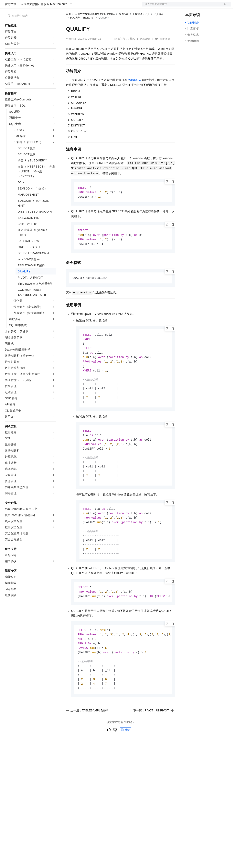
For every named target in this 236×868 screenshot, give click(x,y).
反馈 (125, 756)
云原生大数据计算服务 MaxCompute (44, 17)
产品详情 (145, 52)
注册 (209, 7)
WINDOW (135, 93)
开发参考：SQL (141, 27)
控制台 (200, 7)
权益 (78, 7)
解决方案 (66, 7)
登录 (224, 7)
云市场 (99, 7)
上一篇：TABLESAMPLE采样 (87, 736)
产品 (53, 7)
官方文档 (11, 17)
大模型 (42, 7)
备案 (190, 7)
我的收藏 (165, 52)
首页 (68, 27)
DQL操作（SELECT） (82, 31)
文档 (181, 7)
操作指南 (124, 27)
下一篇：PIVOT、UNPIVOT (153, 736)
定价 (88, 7)
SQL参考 (159, 27)
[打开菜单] (7, 7)
